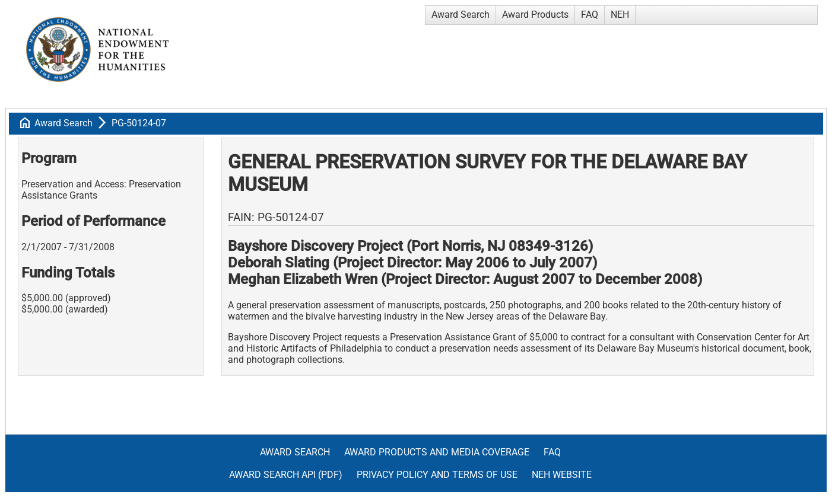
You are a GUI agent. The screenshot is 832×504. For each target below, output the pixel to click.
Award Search (461, 15)
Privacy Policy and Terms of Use (437, 475)
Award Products (535, 15)
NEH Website (562, 475)
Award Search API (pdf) (286, 475)
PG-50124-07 (139, 123)
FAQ (590, 15)
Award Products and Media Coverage (437, 452)
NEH (620, 15)
